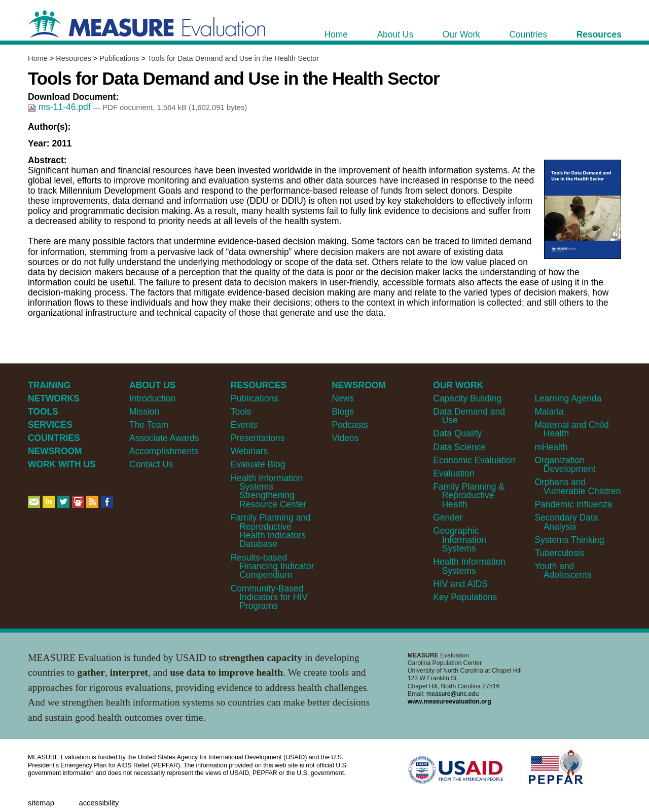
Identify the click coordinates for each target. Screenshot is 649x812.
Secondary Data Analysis (566, 522)
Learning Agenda (568, 398)
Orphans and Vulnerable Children (578, 486)
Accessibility (99, 803)
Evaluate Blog (258, 464)
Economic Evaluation (474, 460)
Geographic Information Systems (460, 540)
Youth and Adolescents (563, 570)
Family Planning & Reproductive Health (469, 495)
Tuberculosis (559, 553)
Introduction (152, 398)
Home (38, 58)
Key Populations (465, 597)
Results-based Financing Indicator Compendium (273, 566)
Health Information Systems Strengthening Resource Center (268, 491)
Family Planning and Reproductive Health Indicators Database (271, 531)
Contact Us (151, 464)
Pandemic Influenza (573, 504)
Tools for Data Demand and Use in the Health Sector (233, 58)
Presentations (258, 438)
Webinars (249, 451)
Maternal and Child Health (571, 429)
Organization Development (565, 465)
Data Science (459, 447)
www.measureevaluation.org (449, 702)
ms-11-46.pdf (60, 107)
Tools (241, 412)
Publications (119, 58)
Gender (448, 518)
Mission (144, 412)
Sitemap (41, 803)
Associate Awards (164, 438)
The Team (149, 425)
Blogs (343, 412)
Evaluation (454, 473)
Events (244, 425)
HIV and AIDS (460, 584)
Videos (345, 438)
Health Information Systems (469, 566)
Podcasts (350, 425)
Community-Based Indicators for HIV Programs (269, 597)
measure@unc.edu (453, 694)
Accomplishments (164, 451)
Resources (73, 58)
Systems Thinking (569, 540)
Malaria (549, 412)
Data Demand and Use (469, 416)
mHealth (551, 447)
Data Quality (457, 433)
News (343, 398)
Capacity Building (467, 398)
